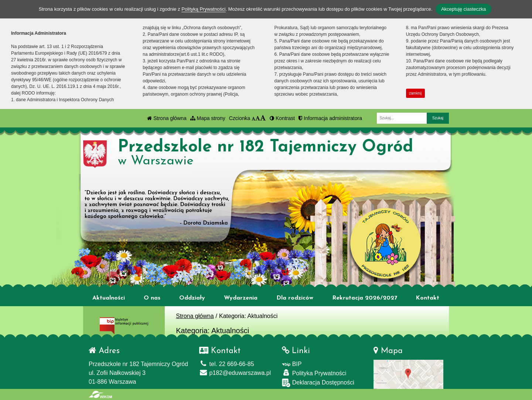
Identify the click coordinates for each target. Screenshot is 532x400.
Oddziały (192, 298)
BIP (292, 364)
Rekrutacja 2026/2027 (365, 298)
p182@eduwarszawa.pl (235, 373)
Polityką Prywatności (203, 9)
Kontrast (282, 118)
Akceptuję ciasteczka (463, 9)
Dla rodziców (295, 298)
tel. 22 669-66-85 (226, 364)
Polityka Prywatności (314, 373)
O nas (152, 298)
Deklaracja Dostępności (318, 383)
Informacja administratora (330, 118)
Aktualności (109, 298)
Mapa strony (208, 118)
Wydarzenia (241, 298)
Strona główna (167, 118)
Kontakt (427, 298)
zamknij (415, 93)
